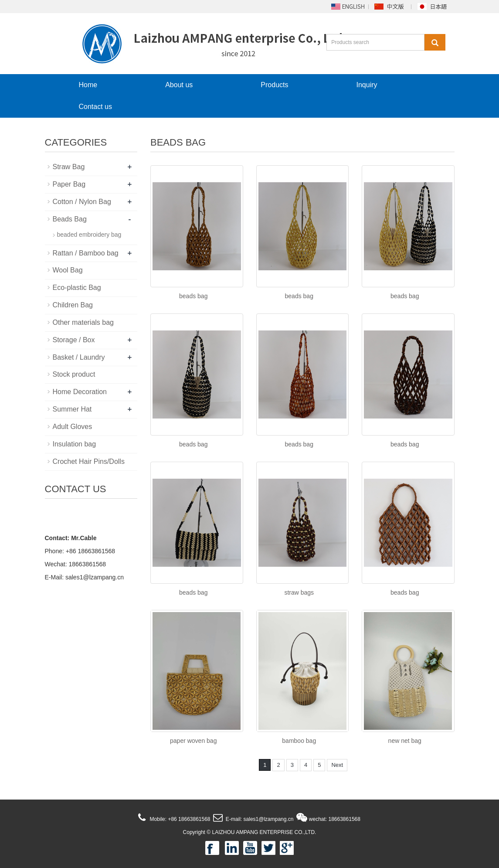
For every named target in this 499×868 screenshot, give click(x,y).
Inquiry (367, 85)
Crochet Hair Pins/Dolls (89, 461)
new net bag (405, 741)
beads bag (193, 296)
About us (179, 85)
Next (337, 765)
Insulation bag (75, 444)
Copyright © (197, 832)
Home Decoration (80, 392)
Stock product (74, 374)
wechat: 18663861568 (334, 819)
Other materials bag (83, 322)
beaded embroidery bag (89, 235)
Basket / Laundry (79, 357)
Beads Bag (70, 219)
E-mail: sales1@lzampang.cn (259, 819)
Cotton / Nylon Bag (82, 202)
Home (88, 85)
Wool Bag (68, 270)
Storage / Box (74, 340)
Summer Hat (72, 409)
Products (274, 85)
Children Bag (73, 305)
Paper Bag (69, 184)
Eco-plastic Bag (77, 288)
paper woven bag (193, 741)
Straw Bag (69, 167)
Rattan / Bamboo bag (86, 253)
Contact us (95, 107)
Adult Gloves (73, 427)
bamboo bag (299, 741)
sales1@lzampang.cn (95, 577)
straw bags (299, 592)
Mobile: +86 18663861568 (179, 819)
